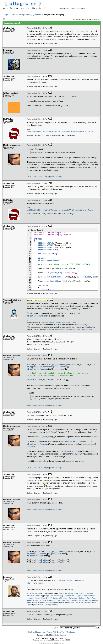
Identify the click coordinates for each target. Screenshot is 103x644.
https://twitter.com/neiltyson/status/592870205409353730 (71, 329)
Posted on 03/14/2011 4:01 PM (37, 145)
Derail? (36, 600)
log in (85, 8)
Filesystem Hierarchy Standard (77, 600)
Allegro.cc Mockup (86, 593)
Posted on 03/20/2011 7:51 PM (37, 500)
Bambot (37, 598)
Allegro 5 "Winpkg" (82, 596)
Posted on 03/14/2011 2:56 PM (37, 93)
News (44, 632)
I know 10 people (56, 177)
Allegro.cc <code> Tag (35, 596)
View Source (71, 632)
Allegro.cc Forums (10, 15)
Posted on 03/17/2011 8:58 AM (37, 336)
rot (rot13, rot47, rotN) (42, 605)
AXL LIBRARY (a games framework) (56, 132)
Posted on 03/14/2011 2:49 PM (37, 76)
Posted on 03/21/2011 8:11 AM (37, 612)
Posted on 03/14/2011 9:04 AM (37, 28)
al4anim (35, 593)
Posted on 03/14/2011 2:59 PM (37, 119)
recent (67, 8)
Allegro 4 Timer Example (53, 596)
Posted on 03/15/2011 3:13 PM (37, 226)
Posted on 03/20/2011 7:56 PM (37, 526)
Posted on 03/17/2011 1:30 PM (37, 356)
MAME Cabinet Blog (34, 132)
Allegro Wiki (60, 323)
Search (38, 632)
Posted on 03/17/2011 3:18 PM (37, 412)
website (45, 323)
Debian (87, 602)
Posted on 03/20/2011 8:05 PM (37, 543)
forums (61, 8)
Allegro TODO (72, 323)
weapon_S (84, 325)
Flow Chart (52, 600)
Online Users (61, 632)
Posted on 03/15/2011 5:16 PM (38, 300)
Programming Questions (31, 15)
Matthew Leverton (60, 635)
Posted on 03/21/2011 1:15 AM (37, 577)
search (73, 8)
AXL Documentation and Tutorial (82, 132)
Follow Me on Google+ (41, 177)
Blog (43, 598)
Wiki (54, 632)
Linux (82, 602)
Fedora (93, 602)
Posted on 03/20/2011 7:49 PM (37, 474)
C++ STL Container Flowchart (57, 598)
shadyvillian (34, 149)
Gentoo (30, 605)
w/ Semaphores (68, 596)
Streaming (55, 605)
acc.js (29, 593)
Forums (49, 632)
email (52, 323)
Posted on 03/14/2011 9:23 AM (37, 50)
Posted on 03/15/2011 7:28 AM (37, 200)
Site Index (32, 632)
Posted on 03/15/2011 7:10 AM (37, 183)
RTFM (29, 177)
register (79, 8)
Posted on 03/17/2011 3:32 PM (37, 426)
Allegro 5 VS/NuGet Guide (69, 593)
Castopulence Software (77, 598)
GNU (77, 602)
